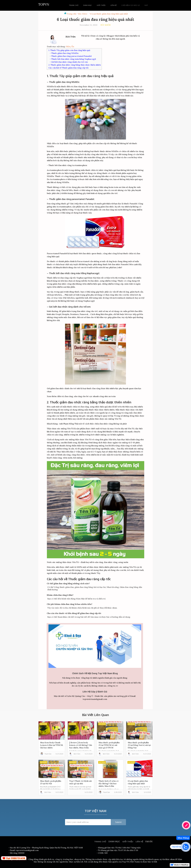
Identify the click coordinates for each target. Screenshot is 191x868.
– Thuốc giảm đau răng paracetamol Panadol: (71, 56)
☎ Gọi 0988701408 (14, 858)
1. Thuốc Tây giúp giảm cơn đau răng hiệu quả (69, 50)
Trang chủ (72, 14)
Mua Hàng (183, 838)
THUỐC (149, 841)
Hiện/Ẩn (70, 46)
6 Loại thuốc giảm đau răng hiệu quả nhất (109, 14)
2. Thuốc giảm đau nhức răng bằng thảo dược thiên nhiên (75, 65)
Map (146, 5)
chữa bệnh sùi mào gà (131, 5)
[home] (44, 4)
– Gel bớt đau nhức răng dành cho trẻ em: (69, 62)
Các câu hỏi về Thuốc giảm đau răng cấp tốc (69, 68)
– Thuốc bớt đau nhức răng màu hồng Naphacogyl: (73, 59)
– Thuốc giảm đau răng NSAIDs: (64, 53)
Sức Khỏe (83, 14)
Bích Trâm (71, 37)
